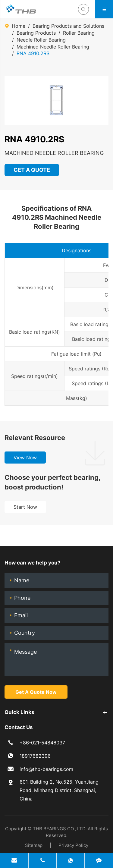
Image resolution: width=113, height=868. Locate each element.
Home (19, 26)
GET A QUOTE (32, 170)
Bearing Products (36, 33)
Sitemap (34, 845)
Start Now (25, 507)
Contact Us (19, 727)
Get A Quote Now (36, 692)
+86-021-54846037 (42, 743)
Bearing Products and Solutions (68, 26)
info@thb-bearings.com (46, 769)
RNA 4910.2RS (33, 53)
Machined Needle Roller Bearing (53, 47)
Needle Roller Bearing (41, 40)
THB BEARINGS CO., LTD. (60, 829)
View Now (25, 458)
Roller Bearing (79, 33)
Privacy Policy (73, 845)
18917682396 (35, 756)
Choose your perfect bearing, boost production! (52, 482)
